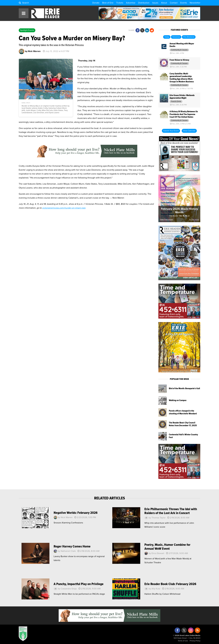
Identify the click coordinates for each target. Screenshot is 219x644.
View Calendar (189, 131)
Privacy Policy (195, 641)
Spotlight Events (27, 30)
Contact (174, 3)
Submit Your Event (171, 131)
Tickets (120, 3)
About (164, 3)
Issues (155, 3)
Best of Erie (108, 3)
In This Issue (194, 220)
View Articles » (191, 278)
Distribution (144, 3)
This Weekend (189, 37)
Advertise (131, 3)
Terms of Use (183, 641)
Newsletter (195, 3)
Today (167, 37)
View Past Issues (166, 220)
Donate (96, 3)
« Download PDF (168, 278)
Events (184, 3)
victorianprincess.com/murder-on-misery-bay (64, 208)
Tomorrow (176, 37)
